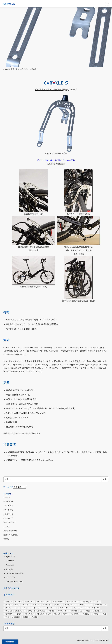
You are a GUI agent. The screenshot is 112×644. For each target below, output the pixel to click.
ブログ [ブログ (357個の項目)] (52, 611)
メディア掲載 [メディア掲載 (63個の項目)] (86, 611)
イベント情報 (8, 510)
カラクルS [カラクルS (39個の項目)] (59, 605)
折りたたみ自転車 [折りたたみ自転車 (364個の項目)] (44, 614)
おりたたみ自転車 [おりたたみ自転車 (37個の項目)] (12, 605)
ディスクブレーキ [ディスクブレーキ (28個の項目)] (93, 608)
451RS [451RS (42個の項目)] (19, 602)
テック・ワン (10, 578)
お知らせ (7, 497)
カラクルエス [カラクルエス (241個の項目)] (71, 605)
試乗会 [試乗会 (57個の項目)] (96, 614)
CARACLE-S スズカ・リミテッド (49, 90)
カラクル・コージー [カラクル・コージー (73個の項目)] (12, 608)
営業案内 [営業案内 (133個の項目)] (9, 614)
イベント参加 (8, 506)
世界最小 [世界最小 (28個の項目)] (98, 611)
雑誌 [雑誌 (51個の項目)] (26, 617)
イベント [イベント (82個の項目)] (26, 605)
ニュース (7, 527)
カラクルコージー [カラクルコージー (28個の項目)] (86, 605)
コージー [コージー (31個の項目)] (26, 608)
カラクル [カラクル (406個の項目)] (48, 605)
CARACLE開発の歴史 (15, 573)
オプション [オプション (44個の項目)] (37, 605)
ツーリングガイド (10, 522)
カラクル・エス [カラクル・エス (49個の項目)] (101, 605)
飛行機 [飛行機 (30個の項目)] (34, 617)
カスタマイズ (8, 514)
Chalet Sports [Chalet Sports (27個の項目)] (87, 602)
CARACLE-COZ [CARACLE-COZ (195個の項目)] (44, 602)
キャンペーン (8, 518)
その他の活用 (9, 502)
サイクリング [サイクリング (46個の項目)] (38, 608)
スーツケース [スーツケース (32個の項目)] (66, 608)
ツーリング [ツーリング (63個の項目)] (79, 608)
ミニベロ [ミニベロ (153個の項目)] (74, 611)
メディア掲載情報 (10, 531)
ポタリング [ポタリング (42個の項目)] (63, 611)
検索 (105, 479)
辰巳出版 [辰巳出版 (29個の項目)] (17, 617)
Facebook (10, 565)
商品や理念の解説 (11, 535)
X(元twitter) (11, 557)
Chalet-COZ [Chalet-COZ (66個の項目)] (73, 602)
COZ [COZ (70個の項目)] (98, 602)
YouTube (10, 569)
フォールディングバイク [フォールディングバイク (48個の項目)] (37, 611)
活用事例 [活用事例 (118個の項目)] (75, 614)
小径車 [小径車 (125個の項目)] (19, 614)
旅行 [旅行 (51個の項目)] (66, 614)
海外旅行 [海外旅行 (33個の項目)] (86, 614)
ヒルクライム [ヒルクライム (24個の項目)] (21, 611)
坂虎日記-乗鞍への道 (14, 582)
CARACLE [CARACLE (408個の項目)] (30, 602)
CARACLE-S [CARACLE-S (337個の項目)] (59, 602)
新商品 (6, 539)
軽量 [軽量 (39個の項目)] (104, 614)
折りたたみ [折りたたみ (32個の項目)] (30, 614)
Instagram (10, 561)
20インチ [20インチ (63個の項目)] (9, 602)
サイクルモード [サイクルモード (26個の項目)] (52, 608)
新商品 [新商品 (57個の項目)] (58, 614)
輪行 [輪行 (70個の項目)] (8, 617)
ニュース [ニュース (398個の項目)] (9, 611)
